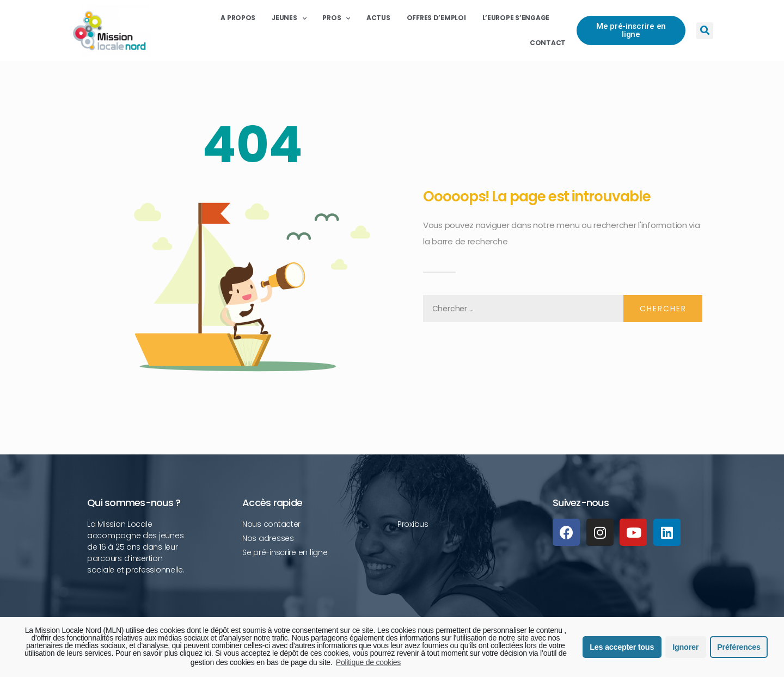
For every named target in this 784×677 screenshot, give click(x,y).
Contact (548, 43)
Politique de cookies (368, 662)
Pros (336, 18)
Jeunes (289, 18)
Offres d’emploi (436, 18)
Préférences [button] (739, 647)
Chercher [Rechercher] (663, 309)
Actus (378, 18)
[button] (631, 30)
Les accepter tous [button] (622, 647)
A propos (238, 18)
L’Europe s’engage (516, 18)
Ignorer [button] (685, 647)
